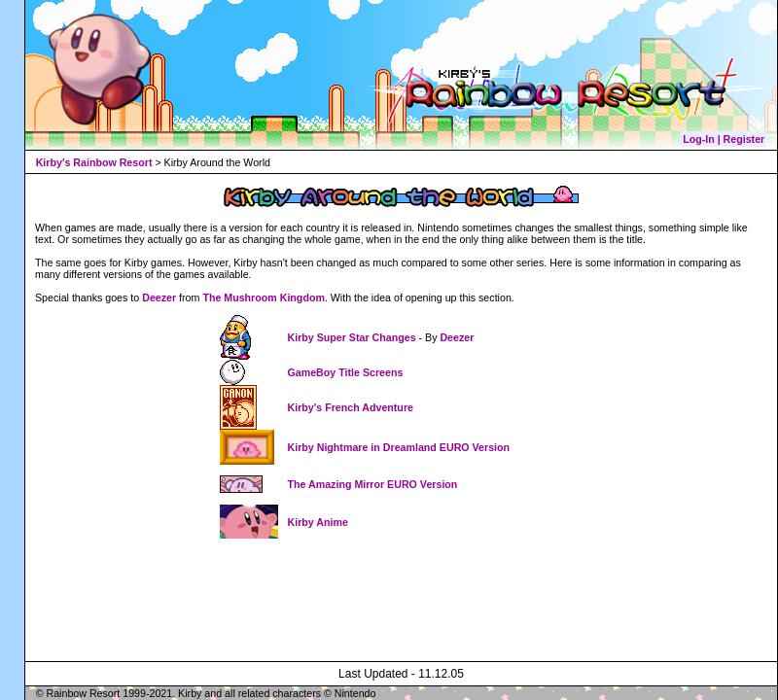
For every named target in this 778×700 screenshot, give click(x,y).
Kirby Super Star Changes (354, 337)
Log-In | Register (724, 139)
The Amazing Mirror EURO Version (373, 484)
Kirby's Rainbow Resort (94, 162)
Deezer (159, 297)
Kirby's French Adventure (351, 407)
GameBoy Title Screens (346, 372)
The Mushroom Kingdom (264, 297)
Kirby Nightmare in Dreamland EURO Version (399, 447)
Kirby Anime (318, 522)
